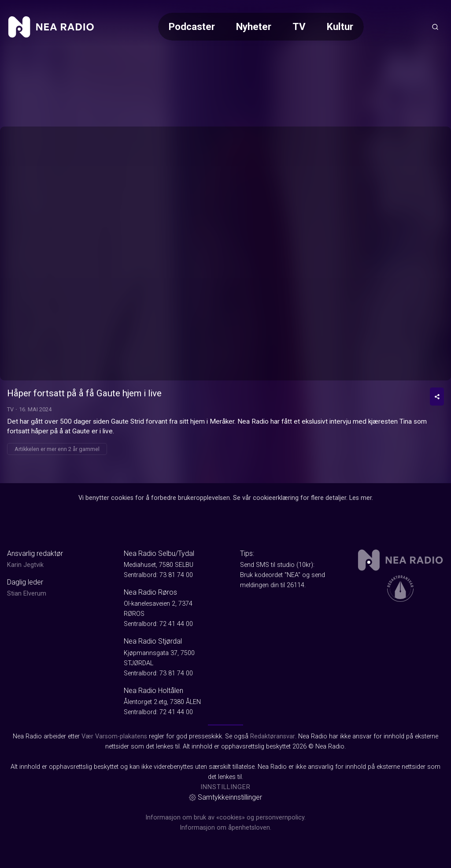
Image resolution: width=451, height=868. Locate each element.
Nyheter (254, 26)
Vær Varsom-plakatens (114, 736)
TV (299, 26)
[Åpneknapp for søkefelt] (435, 27)
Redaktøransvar (273, 736)
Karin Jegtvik (25, 565)
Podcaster (192, 26)
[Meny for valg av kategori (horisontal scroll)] (261, 27)
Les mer (360, 498)
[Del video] (437, 397)
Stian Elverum (27, 594)
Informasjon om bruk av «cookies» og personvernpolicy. (225, 818)
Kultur (340, 26)
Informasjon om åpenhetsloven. (225, 828)
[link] (51, 27)
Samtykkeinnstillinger (225, 797)
